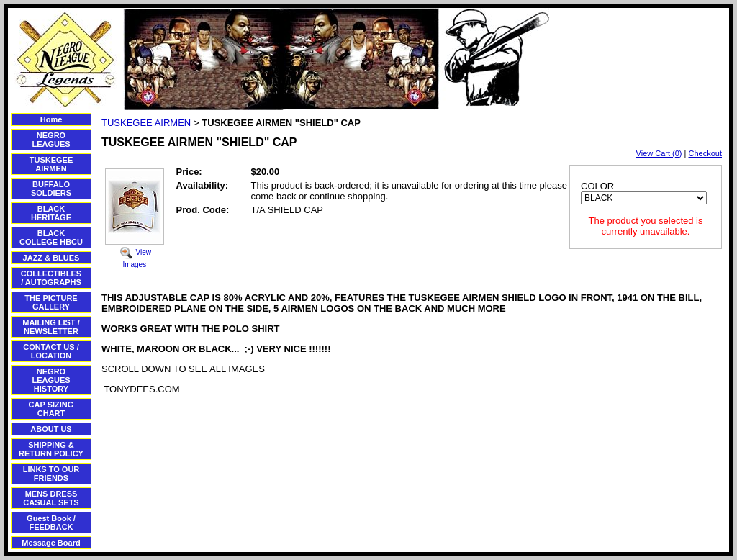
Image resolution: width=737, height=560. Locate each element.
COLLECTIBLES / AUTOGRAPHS (51, 278)
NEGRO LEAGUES (51, 140)
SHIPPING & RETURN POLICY (51, 449)
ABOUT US (51, 429)
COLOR (597, 186)
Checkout (705, 153)
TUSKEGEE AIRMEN (51, 164)
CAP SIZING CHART (51, 409)
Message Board (51, 543)
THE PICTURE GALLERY (51, 302)
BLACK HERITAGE (51, 213)
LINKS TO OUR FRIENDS (51, 474)
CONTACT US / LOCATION (51, 351)
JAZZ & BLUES (51, 258)
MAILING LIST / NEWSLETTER (51, 327)
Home (51, 119)
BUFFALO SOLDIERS (51, 189)
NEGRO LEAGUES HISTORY (51, 380)
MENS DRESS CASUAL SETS (51, 498)
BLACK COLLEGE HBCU (51, 238)
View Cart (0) (659, 153)
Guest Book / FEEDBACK (51, 523)
